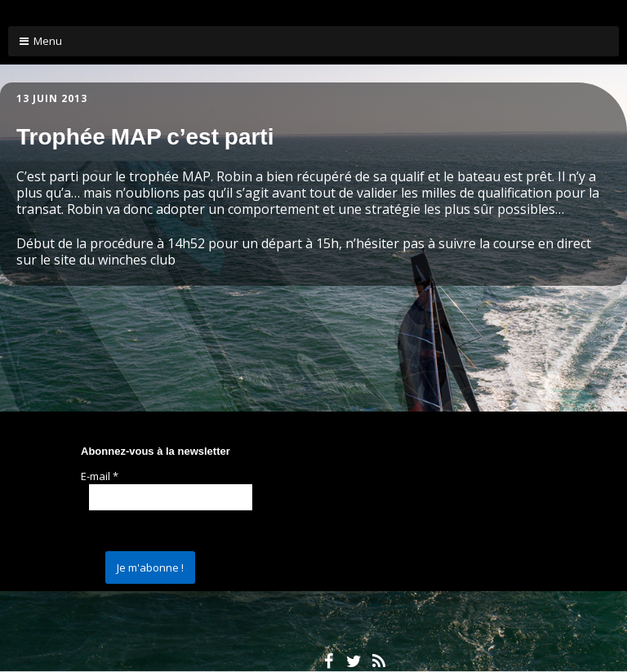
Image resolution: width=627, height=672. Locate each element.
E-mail (100, 476)
